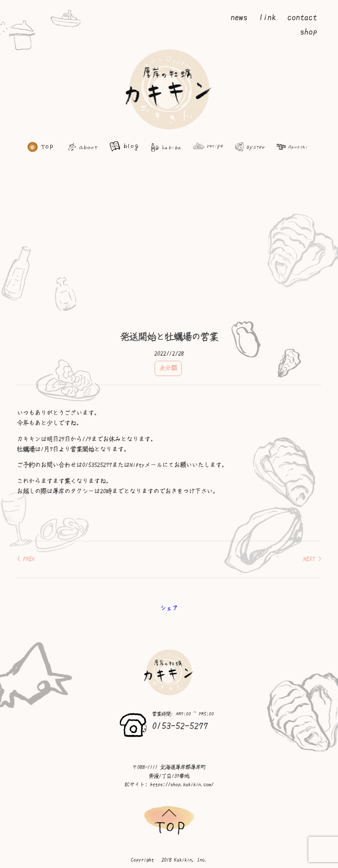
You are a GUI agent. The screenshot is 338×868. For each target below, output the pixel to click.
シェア (169, 608)
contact (302, 17)
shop (308, 32)
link (267, 17)
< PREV (26, 559)
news (239, 17)
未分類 (168, 368)
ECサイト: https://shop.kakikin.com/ (169, 785)
